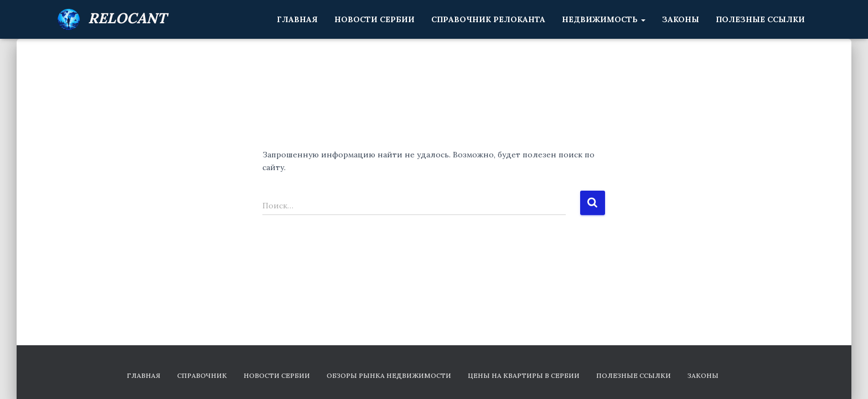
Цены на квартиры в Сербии (524, 375)
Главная (297, 19)
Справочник (202, 375)
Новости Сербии (374, 19)
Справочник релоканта (488, 19)
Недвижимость (604, 19)
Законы (681, 19)
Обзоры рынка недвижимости (389, 375)
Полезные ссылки (760, 19)
